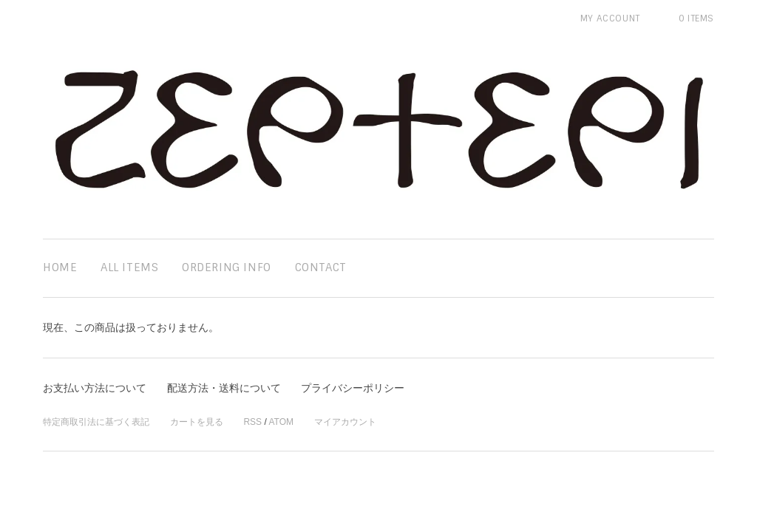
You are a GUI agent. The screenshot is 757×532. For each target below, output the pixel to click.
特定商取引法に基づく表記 (96, 422)
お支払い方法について (95, 388)
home (60, 267)
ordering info (227, 267)
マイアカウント (345, 422)
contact (321, 267)
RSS (252, 422)
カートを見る (197, 422)
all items (129, 267)
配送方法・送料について (224, 388)
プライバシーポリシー (353, 388)
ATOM (281, 422)
